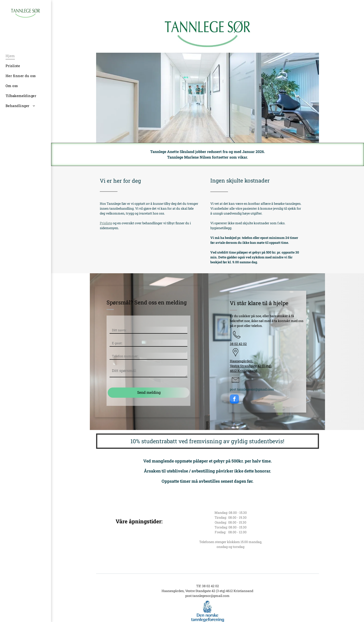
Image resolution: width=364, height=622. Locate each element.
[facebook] (234, 400)
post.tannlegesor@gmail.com (252, 389)
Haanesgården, (242, 361)
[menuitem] (22, 56)
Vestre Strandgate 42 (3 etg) (251, 366)
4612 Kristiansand (244, 371)
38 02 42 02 (238, 344)
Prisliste (106, 223)
